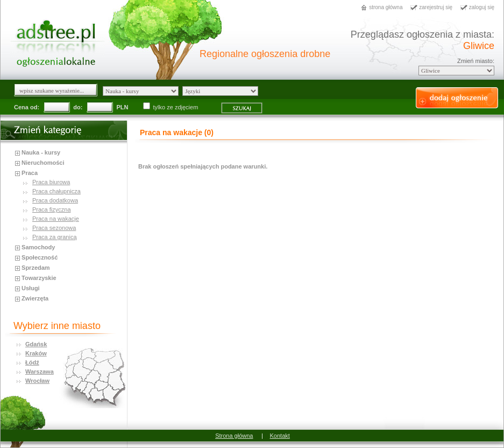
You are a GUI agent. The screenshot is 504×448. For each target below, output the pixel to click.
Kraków (36, 353)
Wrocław (37, 381)
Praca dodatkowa (55, 200)
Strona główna (234, 436)
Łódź (32, 362)
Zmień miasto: (476, 61)
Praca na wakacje (56, 219)
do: (78, 107)
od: (35, 107)
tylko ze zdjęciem (172, 107)
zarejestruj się (436, 7)
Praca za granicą (55, 237)
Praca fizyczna (52, 209)
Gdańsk (36, 344)
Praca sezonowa (54, 228)
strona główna (386, 7)
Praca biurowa (51, 182)
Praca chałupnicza (56, 191)
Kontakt (280, 436)
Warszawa (40, 372)
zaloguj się (482, 7)
